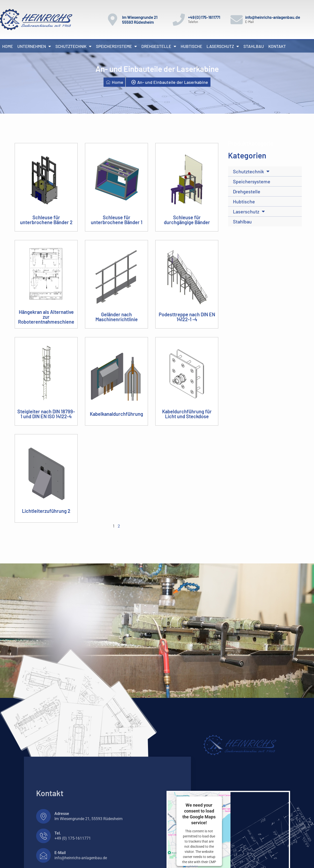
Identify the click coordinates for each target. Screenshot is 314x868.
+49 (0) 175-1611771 (204, 17)
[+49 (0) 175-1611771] (179, 20)
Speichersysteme (116, 46)
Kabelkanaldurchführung (116, 414)
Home (8, 46)
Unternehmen (34, 46)
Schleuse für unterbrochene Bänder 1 (117, 220)
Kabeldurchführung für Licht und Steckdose (187, 414)
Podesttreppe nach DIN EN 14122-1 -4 (187, 317)
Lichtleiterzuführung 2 (46, 511)
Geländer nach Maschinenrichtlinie (117, 317)
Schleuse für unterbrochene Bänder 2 (46, 220)
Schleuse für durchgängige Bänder (187, 220)
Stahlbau (254, 46)
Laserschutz (223, 46)
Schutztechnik (73, 46)
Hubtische (191, 46)
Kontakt (277, 46)
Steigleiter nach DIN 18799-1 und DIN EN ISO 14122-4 (46, 414)
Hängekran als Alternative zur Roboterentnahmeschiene (46, 317)
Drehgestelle (159, 46)
